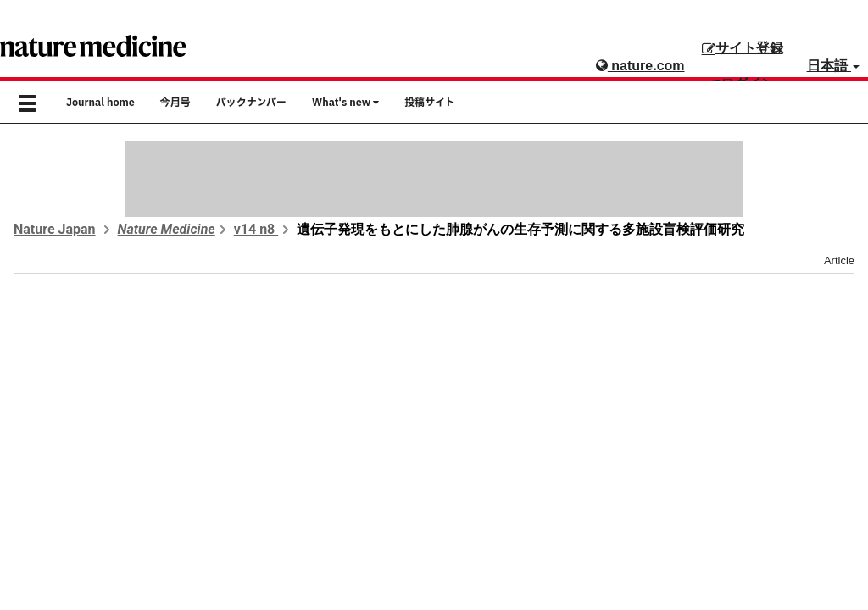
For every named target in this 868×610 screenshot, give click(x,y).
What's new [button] (345, 103)
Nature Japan (55, 229)
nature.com (640, 66)
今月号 (175, 103)
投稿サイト (430, 103)
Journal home (100, 103)
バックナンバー (251, 103)
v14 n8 (256, 229)
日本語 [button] (833, 66)
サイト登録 (743, 48)
